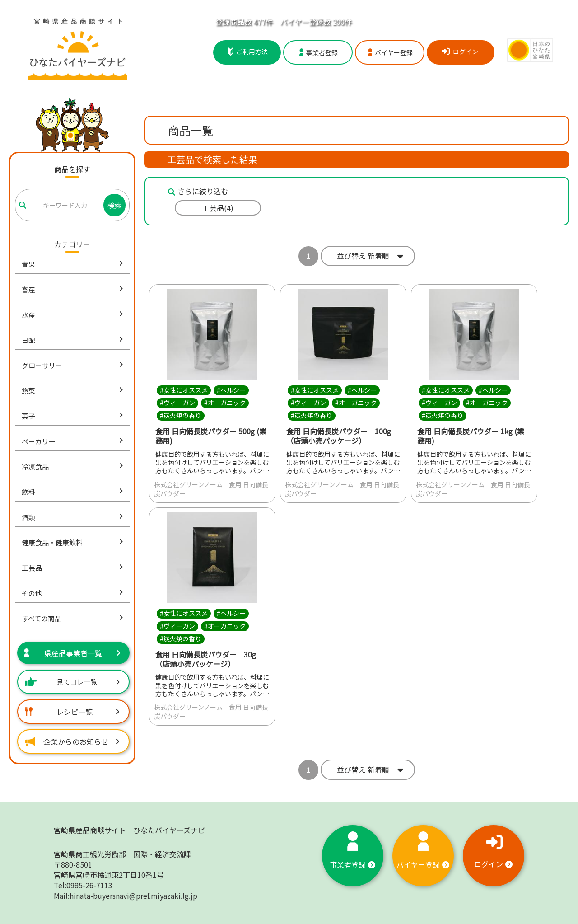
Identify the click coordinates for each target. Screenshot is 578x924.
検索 (115, 205)
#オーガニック (225, 403)
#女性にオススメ (184, 390)
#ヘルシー (231, 390)
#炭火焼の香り (181, 415)
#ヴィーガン (177, 403)
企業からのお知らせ (72, 741)
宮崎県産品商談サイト (129, 830)
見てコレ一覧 (72, 682)
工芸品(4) (218, 208)
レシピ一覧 (72, 712)
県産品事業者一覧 (72, 653)
